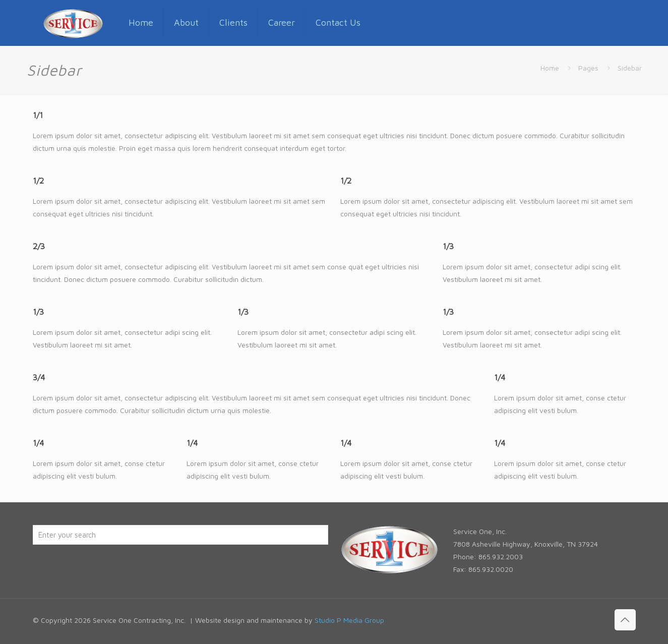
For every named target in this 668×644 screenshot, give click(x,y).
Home (550, 68)
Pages (588, 68)
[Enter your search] (180, 535)
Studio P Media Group (349, 620)
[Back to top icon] (625, 620)
